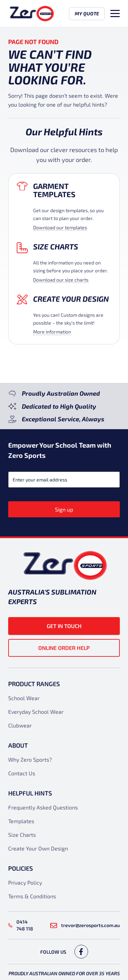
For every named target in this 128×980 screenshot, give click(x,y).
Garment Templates (54, 190)
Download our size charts (61, 280)
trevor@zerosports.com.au (85, 925)
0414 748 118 (21, 925)
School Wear (24, 698)
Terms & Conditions (32, 896)
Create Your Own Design (38, 848)
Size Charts (56, 246)
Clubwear (20, 725)
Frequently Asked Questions (43, 807)
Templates (21, 821)
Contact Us (22, 773)
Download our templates (60, 227)
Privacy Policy (25, 882)
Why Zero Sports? (30, 759)
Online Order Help (64, 648)
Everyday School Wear (36, 712)
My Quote (87, 13)
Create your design (71, 299)
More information (52, 332)
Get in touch (64, 626)
